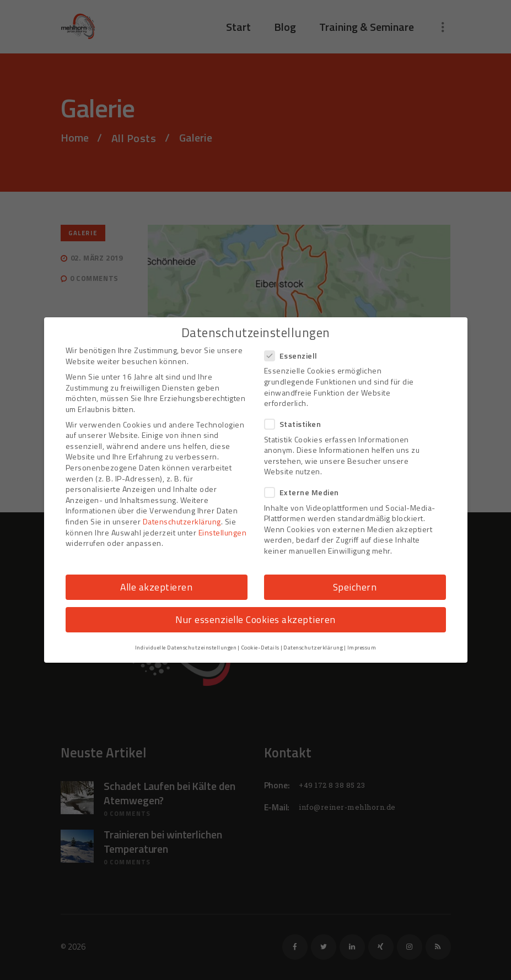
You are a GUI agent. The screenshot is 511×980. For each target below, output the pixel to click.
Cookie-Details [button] (260, 647)
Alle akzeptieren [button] (156, 587)
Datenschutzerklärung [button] (313, 647)
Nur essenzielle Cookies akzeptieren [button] (256, 619)
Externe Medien (305, 492)
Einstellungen (223, 532)
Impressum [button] (362, 647)
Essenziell (294, 356)
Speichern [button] (355, 587)
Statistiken (296, 424)
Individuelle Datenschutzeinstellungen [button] (186, 647)
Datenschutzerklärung (182, 521)
